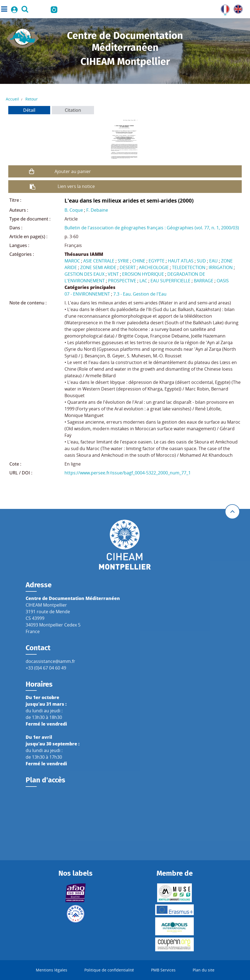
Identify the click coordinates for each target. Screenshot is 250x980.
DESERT (128, 267)
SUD (201, 261)
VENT (113, 274)
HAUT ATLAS (181, 261)
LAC (143, 281)
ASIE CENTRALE (99, 261)
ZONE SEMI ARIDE (98, 267)
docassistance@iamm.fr (50, 661)
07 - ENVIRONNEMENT (87, 294)
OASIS (223, 281)
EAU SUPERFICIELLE (170, 281)
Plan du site (204, 970)
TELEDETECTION (189, 267)
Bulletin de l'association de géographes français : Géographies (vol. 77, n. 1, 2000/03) (152, 228)
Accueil (12, 99)
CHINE (139, 261)
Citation (73, 110)
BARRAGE (204, 281)
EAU (213, 261)
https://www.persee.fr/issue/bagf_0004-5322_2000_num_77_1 (128, 473)
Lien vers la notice (76, 186)
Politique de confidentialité (109, 970)
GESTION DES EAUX (84, 274)
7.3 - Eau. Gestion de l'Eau (140, 294)
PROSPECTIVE (122, 281)
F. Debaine (97, 210)
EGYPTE (157, 261)
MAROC (72, 261)
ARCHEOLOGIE (154, 267)
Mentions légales (52, 970)
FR (223, 8)
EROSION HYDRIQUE (143, 274)
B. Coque (74, 210)
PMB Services (163, 970)
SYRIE (123, 261)
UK (237, 8)
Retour (32, 99)
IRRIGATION (221, 267)
